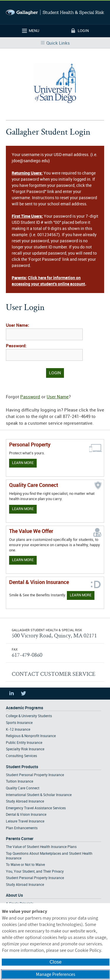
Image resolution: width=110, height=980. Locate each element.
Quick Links (58, 43)
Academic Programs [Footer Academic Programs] (24, 708)
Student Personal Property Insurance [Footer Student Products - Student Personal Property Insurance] (35, 775)
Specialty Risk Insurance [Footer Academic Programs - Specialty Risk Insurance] (25, 749)
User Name (58, 397)
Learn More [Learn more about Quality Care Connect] (23, 509)
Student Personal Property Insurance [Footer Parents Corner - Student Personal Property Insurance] (35, 878)
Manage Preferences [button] (56, 974)
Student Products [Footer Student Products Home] (22, 767)
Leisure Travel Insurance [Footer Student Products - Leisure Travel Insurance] (25, 821)
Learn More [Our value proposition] (23, 560)
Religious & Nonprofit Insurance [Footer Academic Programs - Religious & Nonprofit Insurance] (31, 736)
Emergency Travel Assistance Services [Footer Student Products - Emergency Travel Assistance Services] (36, 808)
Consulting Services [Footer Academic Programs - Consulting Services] (21, 756)
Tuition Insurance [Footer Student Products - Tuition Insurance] (20, 782)
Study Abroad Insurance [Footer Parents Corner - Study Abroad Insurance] (25, 885)
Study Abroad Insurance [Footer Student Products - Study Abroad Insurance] (25, 802)
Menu (34, 31)
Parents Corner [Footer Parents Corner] (20, 839)
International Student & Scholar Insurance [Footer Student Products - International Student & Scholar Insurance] (39, 795)
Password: (16, 346)
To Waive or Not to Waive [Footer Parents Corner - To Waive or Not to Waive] (25, 865)
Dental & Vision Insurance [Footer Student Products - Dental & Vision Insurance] (26, 815)
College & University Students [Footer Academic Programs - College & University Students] (29, 716)
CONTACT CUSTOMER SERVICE (54, 674)
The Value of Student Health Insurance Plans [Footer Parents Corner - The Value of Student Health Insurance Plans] (41, 847)
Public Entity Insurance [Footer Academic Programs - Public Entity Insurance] (24, 743)
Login (83, 31)
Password (30, 397)
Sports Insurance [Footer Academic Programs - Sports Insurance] (19, 723)
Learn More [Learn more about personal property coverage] (23, 463)
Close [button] (56, 962)
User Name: (17, 326)
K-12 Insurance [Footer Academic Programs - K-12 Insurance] (18, 730)
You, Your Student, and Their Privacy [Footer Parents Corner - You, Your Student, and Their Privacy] (35, 872)
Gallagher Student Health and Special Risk (55, 12)
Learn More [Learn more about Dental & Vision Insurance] (81, 595)
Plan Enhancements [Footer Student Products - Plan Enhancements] (22, 828)
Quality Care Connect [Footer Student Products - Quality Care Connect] (23, 788)
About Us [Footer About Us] (14, 895)
